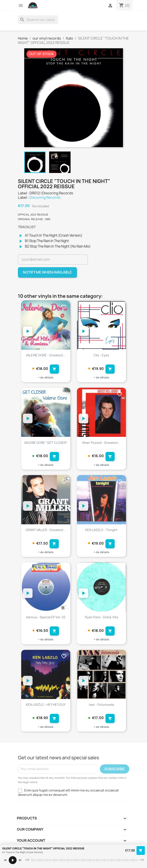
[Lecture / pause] (13, 860)
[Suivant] (20, 860)
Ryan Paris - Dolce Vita (101, 617)
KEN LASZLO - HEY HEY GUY (46, 705)
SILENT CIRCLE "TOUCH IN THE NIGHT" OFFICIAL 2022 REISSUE (43, 848)
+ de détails (46, 377)
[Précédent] (5, 860)
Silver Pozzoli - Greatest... (101, 443)
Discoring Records (45, 197)
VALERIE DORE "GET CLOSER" (46, 443)
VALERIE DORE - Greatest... (46, 355)
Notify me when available (47, 272)
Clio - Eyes (101, 355)
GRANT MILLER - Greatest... (46, 530)
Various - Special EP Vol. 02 (46, 617)
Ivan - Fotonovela (101, 705)
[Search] (38, 20)
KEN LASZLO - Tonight (101, 530)
